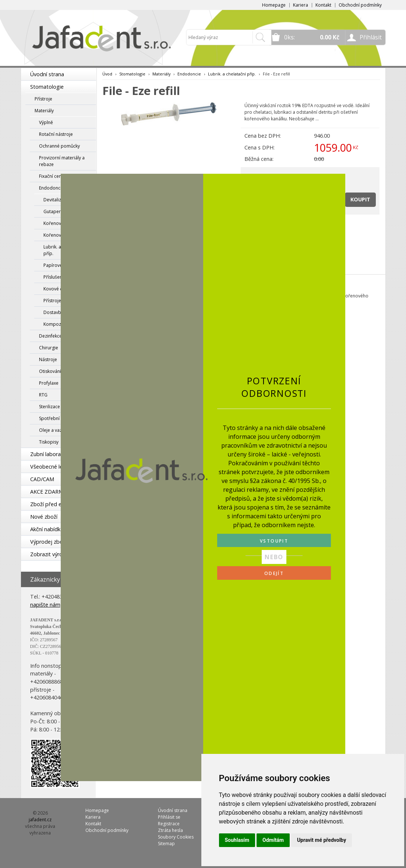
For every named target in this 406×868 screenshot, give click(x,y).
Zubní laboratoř (49, 454)
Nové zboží (44, 517)
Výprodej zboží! (49, 542)
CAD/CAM (42, 479)
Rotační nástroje (56, 134)
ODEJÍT (274, 573)
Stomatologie (47, 87)
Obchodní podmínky (360, 5)
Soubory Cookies (176, 837)
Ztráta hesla (170, 830)
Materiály (44, 111)
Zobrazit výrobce (51, 554)
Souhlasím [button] (237, 840)
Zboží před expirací (54, 504)
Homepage (274, 5)
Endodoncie (189, 74)
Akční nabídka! (47, 529)
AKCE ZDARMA (48, 492)
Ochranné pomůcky (59, 146)
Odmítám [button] (273, 840)
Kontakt (323, 5)
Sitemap (166, 844)
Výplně (46, 122)
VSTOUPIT (274, 541)
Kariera (301, 5)
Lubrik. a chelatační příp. (232, 74)
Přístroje (43, 99)
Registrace (169, 824)
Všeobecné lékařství (54, 467)
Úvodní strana (47, 74)
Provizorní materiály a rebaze (62, 161)
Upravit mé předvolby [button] (322, 840)
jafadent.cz (40, 820)
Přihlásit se (169, 817)
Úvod (107, 74)
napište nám (45, 605)
